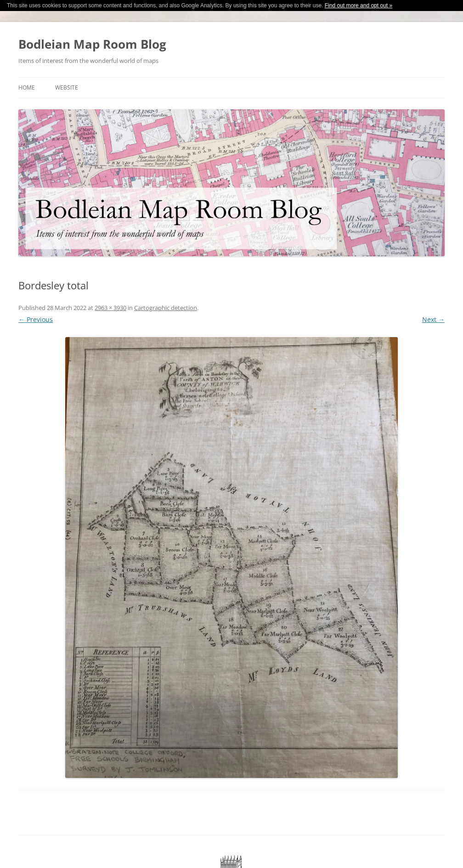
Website (67, 87)
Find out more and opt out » (359, 6)
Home (27, 87)
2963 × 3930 (110, 308)
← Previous (36, 319)
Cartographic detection (166, 308)
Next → (433, 319)
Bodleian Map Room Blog (92, 44)
